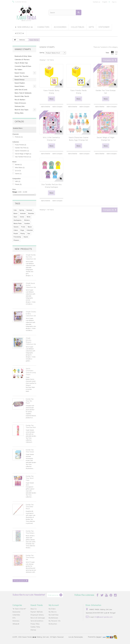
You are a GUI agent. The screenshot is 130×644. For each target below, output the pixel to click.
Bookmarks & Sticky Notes (23, 56)
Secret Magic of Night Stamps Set (106, 139)
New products (23, 249)
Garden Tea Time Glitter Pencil (30, 507)
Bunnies (31, 213)
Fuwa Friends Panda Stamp (79, 92)
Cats (15, 210)
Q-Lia (18, 171)
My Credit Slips (54, 615)
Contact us (96, 2)
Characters (43, 27)
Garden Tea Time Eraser (30, 451)
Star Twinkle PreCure (23, 157)
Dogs (22, 230)
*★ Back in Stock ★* (19, 609)
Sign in (114, 2)
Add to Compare (57, 106)
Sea (29, 234)
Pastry (23, 234)
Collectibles (78, 27)
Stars (15, 217)
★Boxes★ (19, 33)
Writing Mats (19, 113)
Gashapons (18, 220)
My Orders (52, 609)
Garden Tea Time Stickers (30, 532)
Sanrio (18, 174)
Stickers (27, 220)
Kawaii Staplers (20, 83)
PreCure (19, 137)
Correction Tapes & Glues (23, 66)
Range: (15, 192)
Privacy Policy (35, 624)
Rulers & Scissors (20, 103)
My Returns (53, 612)
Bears (30, 227)
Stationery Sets (20, 106)
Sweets (16, 227)
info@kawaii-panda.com (103, 617)
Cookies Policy (35, 627)
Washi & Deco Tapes (22, 110)
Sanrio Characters (22, 151)
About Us (34, 609)
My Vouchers (53, 624)
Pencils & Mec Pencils (22, 96)
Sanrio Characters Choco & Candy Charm (31, 371)
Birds (29, 217)
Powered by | (95, 637)
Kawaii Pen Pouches (22, 76)
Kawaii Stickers (20, 86)
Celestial (30, 230)
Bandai (18, 165)
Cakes (16, 230)
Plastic (18, 184)
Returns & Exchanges (38, 618)
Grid (112, 53)
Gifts (91, 27)
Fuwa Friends (21, 145)
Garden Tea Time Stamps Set (30, 557)
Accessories (60, 27)
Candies (27, 223)
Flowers (16, 240)
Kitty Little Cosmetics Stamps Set (51, 139)
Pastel (16, 234)
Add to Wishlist (46, 106)
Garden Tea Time (22, 148)
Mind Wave (20, 168)
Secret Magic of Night (23, 154)
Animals (23, 213)
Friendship (17, 237)
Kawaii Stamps (20, 80)
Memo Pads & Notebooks (23, 93)
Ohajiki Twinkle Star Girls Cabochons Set (31, 257)
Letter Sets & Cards (21, 90)
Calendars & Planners (22, 59)
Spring (22, 210)
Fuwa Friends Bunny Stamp (51, 92)
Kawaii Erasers (20, 73)
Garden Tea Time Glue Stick (31, 426)
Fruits (23, 227)
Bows (16, 213)
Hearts (26, 237)
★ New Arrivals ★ (24, 27)
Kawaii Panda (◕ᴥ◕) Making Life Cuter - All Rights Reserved (43, 637)
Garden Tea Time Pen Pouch (30, 401)
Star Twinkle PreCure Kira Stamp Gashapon (51, 186)
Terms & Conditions (37, 621)
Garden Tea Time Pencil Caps (30, 478)
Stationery (104, 27)
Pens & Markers (20, 100)
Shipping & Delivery (37, 615)
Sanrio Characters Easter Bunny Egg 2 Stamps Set (79, 139)
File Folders (18, 69)
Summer (29, 210)
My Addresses (53, 618)
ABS (18, 181)
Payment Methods (37, 612)
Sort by (42, 53)
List (116, 53)
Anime (22, 217)
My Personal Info (54, 621)
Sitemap (33, 630)
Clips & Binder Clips (21, 63)
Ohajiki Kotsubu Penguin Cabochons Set (31, 341)
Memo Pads (18, 223)
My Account (54, 605)
